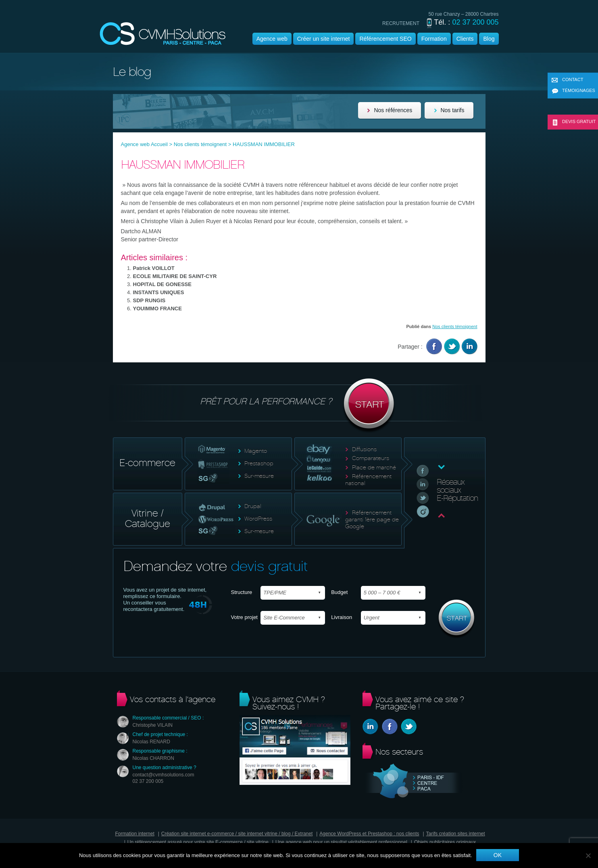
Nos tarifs (452, 110)
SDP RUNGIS (149, 300)
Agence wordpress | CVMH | (163, 34)
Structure (242, 592)
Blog (489, 39)
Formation (434, 39)
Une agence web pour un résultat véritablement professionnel (341, 842)
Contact (567, 80)
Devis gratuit (574, 122)
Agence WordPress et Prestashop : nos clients (369, 834)
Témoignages (573, 91)
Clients (465, 39)
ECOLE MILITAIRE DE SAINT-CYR (175, 276)
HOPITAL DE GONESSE (162, 284)
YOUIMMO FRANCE (157, 309)
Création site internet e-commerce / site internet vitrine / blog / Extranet (237, 834)
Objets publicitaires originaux (445, 842)
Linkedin (470, 346)
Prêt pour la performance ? (299, 406)
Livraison (342, 617)
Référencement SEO (385, 39)
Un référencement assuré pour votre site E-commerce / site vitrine (198, 842)
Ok (498, 855)
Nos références (393, 110)
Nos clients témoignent (200, 144)
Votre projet (245, 617)
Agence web (272, 39)
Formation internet (134, 834)
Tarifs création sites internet (456, 834)
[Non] (588, 855)
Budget (339, 592)
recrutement (401, 23)
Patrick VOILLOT (154, 268)
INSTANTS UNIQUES (159, 292)
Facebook (434, 346)
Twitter (452, 346)
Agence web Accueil (144, 144)
